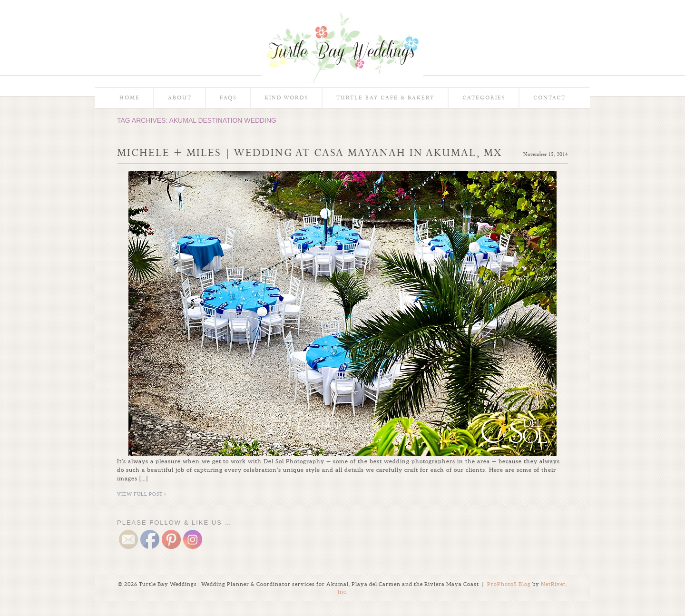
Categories (484, 98)
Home (130, 98)
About (180, 98)
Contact (549, 98)
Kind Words (286, 98)
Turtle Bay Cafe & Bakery (385, 98)
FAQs (228, 98)
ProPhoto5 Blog (509, 584)
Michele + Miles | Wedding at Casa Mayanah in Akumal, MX (309, 152)
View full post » (142, 494)
